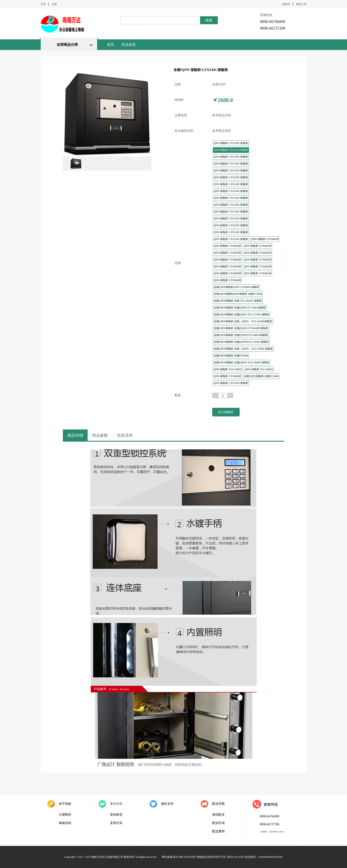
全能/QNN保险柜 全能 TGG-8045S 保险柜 (238, 301)
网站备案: (167, 857)
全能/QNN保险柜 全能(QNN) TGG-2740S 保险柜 (242, 314)
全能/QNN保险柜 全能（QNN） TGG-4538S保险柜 (243, 321)
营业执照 (129, 45)
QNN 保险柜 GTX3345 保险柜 (231, 143)
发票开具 (116, 823)
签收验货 (116, 815)
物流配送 (218, 815)
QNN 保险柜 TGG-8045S (259, 369)
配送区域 (218, 823)
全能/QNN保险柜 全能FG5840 (231, 356)
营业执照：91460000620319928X (264, 857)
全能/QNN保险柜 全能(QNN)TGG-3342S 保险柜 (241, 342)
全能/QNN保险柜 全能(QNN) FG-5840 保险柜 (240, 308)
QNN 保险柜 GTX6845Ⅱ (265, 239)
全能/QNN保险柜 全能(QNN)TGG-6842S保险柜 (241, 335)
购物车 (286, 4)
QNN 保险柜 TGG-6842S (228, 369)
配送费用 (218, 831)
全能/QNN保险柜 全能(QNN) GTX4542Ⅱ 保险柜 (241, 328)
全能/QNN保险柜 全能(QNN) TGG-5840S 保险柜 (242, 362)
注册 (54, 4)
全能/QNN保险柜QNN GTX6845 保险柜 (237, 287)
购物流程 (65, 823)
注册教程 (65, 815)
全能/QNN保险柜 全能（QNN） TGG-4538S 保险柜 (243, 349)
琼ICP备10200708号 (184, 857)
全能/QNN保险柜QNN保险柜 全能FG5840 (238, 294)
